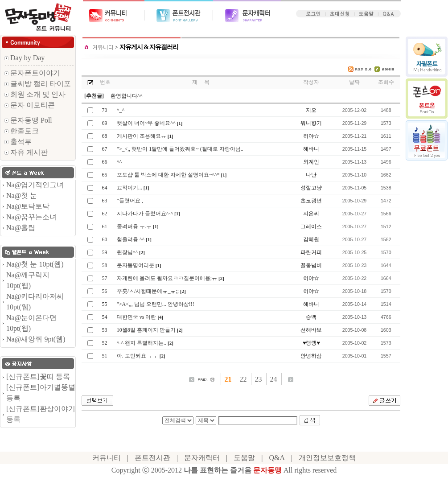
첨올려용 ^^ (131, 239)
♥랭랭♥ (311, 343)
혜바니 (311, 149)
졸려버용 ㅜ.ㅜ (134, 226)
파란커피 (311, 252)
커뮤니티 (104, 47)
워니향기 (311, 123)
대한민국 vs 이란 (137, 317)
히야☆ (311, 136)
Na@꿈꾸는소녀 (31, 217)
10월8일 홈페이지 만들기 (146, 330)
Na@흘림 (21, 228)
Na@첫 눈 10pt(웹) (35, 264)
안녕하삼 (311, 356)
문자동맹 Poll (28, 120)
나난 (311, 175)
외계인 (311, 162)
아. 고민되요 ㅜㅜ (138, 356)
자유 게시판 (26, 152)
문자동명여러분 (136, 265)
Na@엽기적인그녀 (35, 185)
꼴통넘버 (311, 265)
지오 (311, 110)
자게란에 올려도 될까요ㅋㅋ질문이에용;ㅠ (167, 278)
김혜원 (311, 239)
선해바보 (311, 330)
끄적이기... (129, 188)
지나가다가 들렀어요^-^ (145, 214)
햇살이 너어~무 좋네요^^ (146, 123)
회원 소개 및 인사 (35, 94)
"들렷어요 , (130, 201)
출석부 (18, 142)
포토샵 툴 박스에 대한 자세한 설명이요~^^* (168, 175)
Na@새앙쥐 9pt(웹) (36, 339)
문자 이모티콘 (30, 105)
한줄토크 (22, 131)
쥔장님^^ (127, 252)
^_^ (121, 110)
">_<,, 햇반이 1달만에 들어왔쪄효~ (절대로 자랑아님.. (180, 149)
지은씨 (311, 214)
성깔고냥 (311, 188)
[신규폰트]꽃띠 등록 (38, 377)
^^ (119, 162)
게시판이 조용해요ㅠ (142, 136)
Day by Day (25, 58)
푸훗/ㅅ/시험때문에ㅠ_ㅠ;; (148, 291)
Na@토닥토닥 (28, 206)
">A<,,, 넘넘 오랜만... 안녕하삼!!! (156, 304)
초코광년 (311, 201)
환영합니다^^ (126, 96)
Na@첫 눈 (22, 195)
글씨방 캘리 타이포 (38, 84)
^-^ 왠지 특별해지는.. (142, 343)
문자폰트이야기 (32, 73)
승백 (311, 317)
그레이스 (311, 226)
